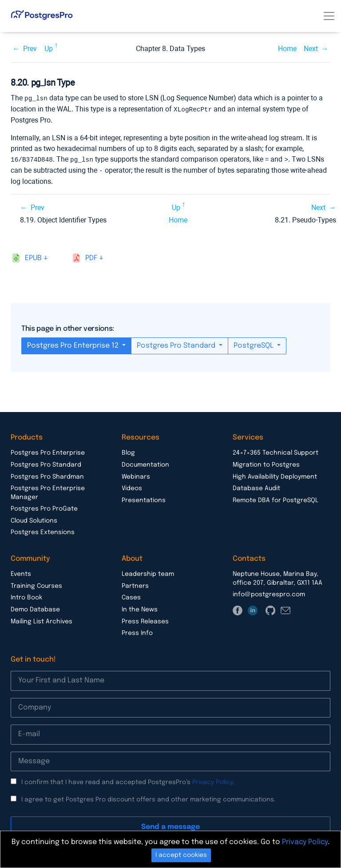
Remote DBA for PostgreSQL (276, 499)
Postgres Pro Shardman (47, 475)
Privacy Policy (212, 781)
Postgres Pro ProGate (44, 507)
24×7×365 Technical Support (276, 451)
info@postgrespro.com (269, 593)
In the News (140, 608)
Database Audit (256, 487)
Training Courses (36, 584)
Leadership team (148, 572)
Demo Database (35, 608)
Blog (128, 451)
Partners (135, 584)
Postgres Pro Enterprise (48, 451)
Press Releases (145, 620)
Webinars (136, 475)
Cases (131, 596)
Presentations (144, 499)
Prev (30, 49)
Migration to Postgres (266, 463)
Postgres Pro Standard (177, 344)
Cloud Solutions (34, 519)
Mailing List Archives (42, 620)
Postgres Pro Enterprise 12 (74, 344)
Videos (132, 487)
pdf (91, 256)
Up (49, 49)
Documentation (145, 463)
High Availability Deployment (275, 475)
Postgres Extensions (43, 531)
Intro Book (26, 596)
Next (311, 49)
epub (33, 256)
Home (287, 49)
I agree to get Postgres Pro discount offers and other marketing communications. (149, 798)
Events (21, 572)
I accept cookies (181, 855)
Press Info (137, 631)
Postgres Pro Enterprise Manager (48, 491)
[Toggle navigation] (329, 16)
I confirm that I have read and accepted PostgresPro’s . (128, 781)
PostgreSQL (254, 344)
